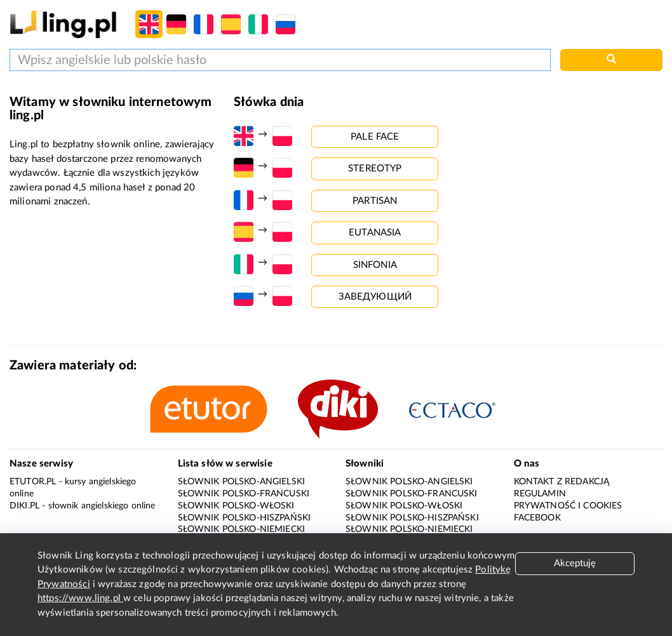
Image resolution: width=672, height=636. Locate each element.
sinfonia (375, 265)
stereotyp (375, 169)
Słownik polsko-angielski (242, 482)
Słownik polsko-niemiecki (242, 529)
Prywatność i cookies (568, 506)
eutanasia (375, 233)
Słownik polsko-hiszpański (245, 518)
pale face (375, 137)
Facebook (537, 518)
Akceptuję (575, 563)
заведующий (375, 297)
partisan (375, 201)
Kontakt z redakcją (562, 482)
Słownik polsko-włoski (236, 506)
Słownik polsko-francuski (244, 494)
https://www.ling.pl (80, 598)
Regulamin (540, 494)
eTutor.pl (33, 482)
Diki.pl (24, 506)
